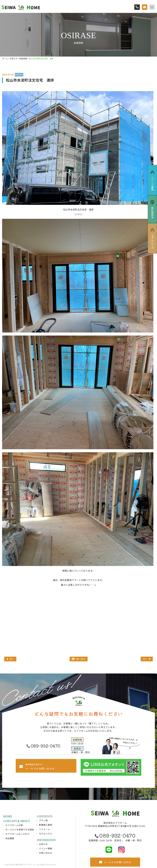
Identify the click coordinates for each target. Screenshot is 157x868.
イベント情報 (46, 848)
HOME (8, 816)
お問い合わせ (46, 853)
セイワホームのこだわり (17, 834)
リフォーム (44, 829)
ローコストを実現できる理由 (20, 829)
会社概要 (10, 838)
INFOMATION (46, 840)
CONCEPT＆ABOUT (17, 821)
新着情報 (19, 75)
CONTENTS (45, 816)
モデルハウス (46, 834)
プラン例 (43, 820)
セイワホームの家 (14, 825)
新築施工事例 (46, 825)
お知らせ (43, 844)
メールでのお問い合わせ (115, 862)
